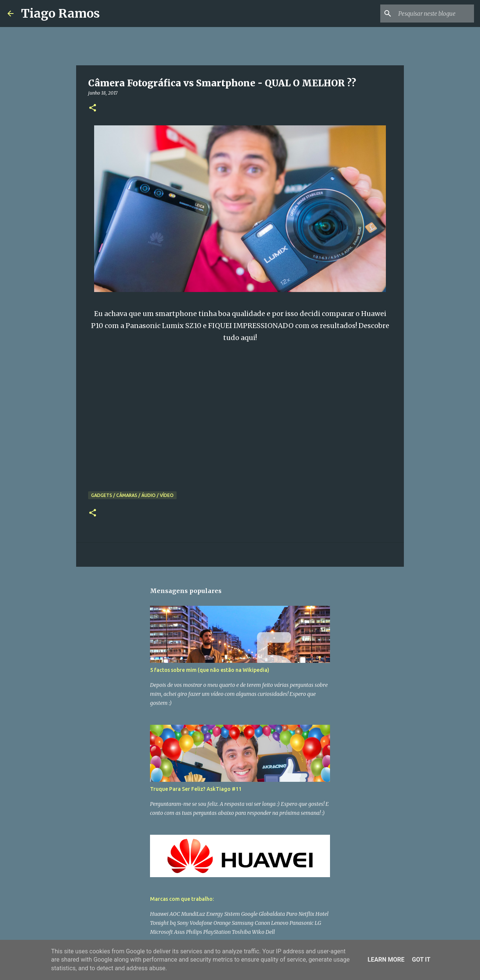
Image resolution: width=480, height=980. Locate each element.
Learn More (386, 960)
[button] (93, 108)
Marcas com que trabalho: (182, 899)
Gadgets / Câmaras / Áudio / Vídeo (132, 495)
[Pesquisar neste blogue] (435, 14)
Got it (421, 960)
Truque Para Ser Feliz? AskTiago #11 (196, 789)
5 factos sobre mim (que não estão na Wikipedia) (210, 670)
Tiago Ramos (60, 14)
